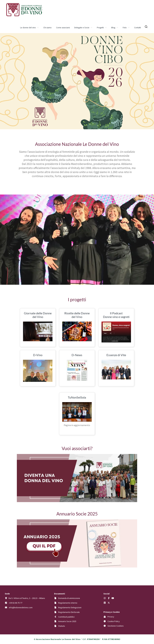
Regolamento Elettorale (69, 612)
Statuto (62, 626)
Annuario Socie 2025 (67, 621)
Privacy (111, 617)
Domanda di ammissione (69, 598)
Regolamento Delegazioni (70, 607)
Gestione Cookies (116, 626)
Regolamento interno (68, 603)
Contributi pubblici (66, 617)
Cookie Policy (114, 621)
